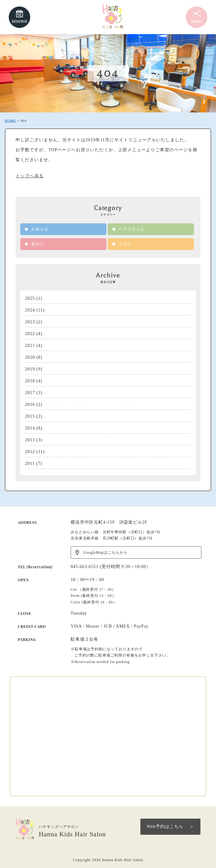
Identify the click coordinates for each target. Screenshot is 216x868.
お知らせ (40, 229)
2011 (30, 464)
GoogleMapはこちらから (106, 552)
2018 (30, 381)
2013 (30, 440)
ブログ (125, 244)
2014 (30, 428)
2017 (30, 393)
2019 (30, 369)
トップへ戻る (30, 176)
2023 (30, 322)
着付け (38, 244)
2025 (30, 298)
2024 (30, 310)
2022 (30, 334)
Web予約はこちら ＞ (170, 827)
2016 (30, 404)
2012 (30, 452)
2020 (30, 357)
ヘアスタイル (132, 229)
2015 (30, 416)
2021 (30, 345)
